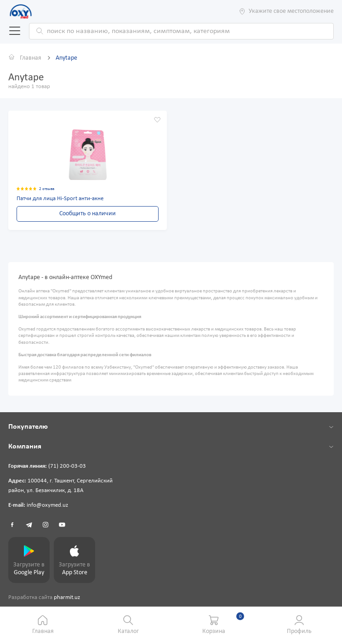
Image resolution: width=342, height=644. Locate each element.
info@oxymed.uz (47, 505)
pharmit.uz (67, 598)
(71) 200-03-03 (67, 466)
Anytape (66, 58)
